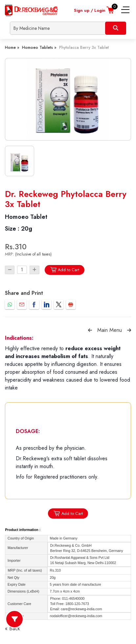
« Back (12, 628)
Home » (12, 47)
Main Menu (110, 330)
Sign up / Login (90, 10)
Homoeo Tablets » (39, 47)
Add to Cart (65, 270)
